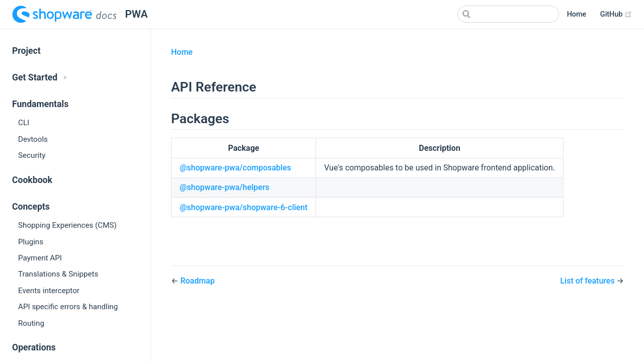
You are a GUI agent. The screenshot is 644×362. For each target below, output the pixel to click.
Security (32, 155)
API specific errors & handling (68, 307)
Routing (31, 323)
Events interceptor (49, 291)
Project (26, 51)
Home (577, 14)
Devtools (33, 139)
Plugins (31, 242)
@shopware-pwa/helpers (224, 187)
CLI (24, 123)
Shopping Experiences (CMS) (67, 225)
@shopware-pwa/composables (235, 168)
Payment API (40, 258)
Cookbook (32, 180)
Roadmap (197, 281)
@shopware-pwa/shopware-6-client (244, 207)
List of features (588, 281)
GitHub (616, 15)
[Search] (508, 14)
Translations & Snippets (58, 274)
